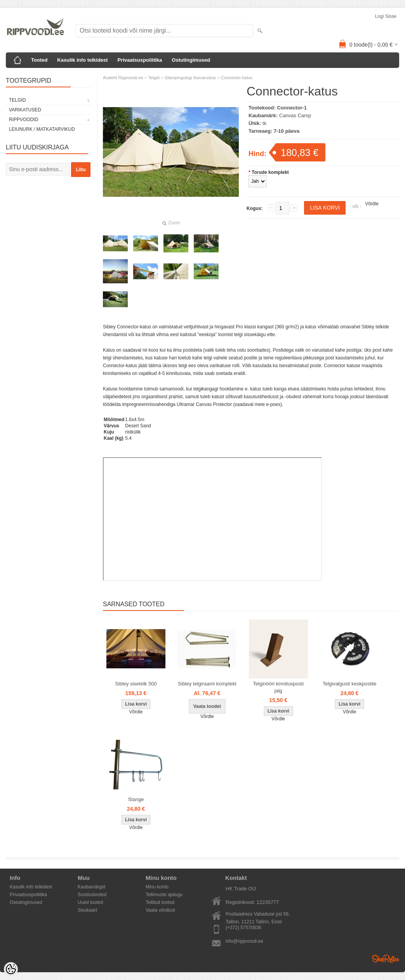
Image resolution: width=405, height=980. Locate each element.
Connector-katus (237, 78)
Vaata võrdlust (160, 910)
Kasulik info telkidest (82, 60)
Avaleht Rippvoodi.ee (124, 78)
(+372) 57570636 (243, 928)
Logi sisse (386, 16)
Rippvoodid (23, 120)
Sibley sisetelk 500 (136, 684)
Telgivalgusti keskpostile (350, 684)
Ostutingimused (191, 60)
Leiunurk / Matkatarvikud (42, 129)
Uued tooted (90, 902)
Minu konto (157, 887)
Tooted (39, 60)
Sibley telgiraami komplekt (207, 684)
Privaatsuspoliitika (140, 60)
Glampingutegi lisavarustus (190, 78)
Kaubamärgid (91, 887)
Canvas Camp (295, 115)
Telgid (17, 100)
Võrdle (372, 204)
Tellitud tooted (160, 902)
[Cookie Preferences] (11, 969)
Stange (136, 799)
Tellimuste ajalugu (164, 895)
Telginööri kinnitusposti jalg (278, 687)
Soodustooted (92, 895)
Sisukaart (87, 910)
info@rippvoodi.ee (244, 941)
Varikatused (25, 110)
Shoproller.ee (386, 959)
